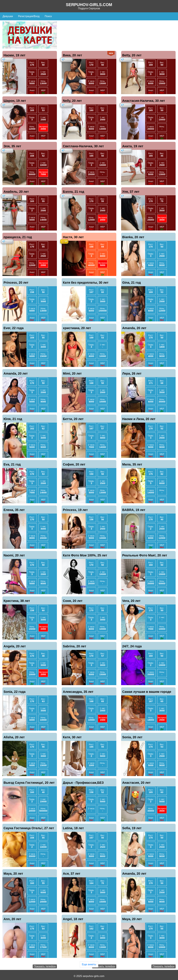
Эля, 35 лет (12, 146)
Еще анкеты (89, 964)
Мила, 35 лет (132, 464)
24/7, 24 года (132, 646)
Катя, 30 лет (72, 737)
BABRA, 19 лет (134, 510)
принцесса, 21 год (18, 237)
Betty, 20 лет (132, 55)
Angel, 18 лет (73, 919)
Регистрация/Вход (29, 16)
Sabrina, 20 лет (74, 646)
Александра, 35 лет (78, 692)
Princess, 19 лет (75, 510)
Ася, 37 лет (72, 874)
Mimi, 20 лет (72, 373)
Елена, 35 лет (14, 510)
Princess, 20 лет (16, 283)
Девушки (8, 16)
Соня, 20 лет (73, 601)
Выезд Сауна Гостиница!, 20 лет (29, 783)
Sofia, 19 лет (132, 828)
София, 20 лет (74, 464)
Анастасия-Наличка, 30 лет (144, 101)
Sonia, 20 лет (132, 737)
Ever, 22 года (14, 328)
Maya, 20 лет (13, 874)
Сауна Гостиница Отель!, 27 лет (29, 828)
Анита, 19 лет (133, 146)
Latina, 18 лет (73, 828)
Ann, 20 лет (12, 919)
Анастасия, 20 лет (136, 783)
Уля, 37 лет (131, 192)
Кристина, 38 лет (17, 601)
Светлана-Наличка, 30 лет (83, 146)
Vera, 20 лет (131, 601)
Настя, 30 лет (73, 237)
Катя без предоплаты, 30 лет (86, 283)
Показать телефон (45, 966)
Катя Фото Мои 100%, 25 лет (85, 555)
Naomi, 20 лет (14, 555)
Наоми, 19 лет (14, 55)
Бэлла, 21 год (73, 192)
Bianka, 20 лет (133, 237)
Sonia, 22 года (14, 692)
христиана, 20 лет (77, 328)
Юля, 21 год (13, 419)
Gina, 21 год (132, 283)
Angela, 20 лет (15, 646)
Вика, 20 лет (72, 55)
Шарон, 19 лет (15, 101)
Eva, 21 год (12, 464)
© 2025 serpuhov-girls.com (89, 976)
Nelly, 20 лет (72, 101)
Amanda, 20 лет (134, 328)
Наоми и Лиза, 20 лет (139, 419)
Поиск (48, 16)
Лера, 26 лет (132, 373)
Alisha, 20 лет (14, 737)
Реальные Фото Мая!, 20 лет (145, 555)
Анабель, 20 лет (16, 192)
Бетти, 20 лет (73, 419)
